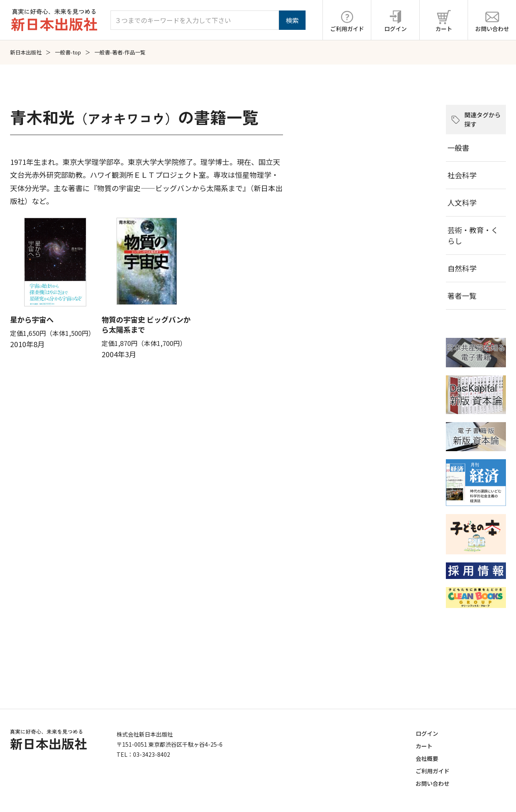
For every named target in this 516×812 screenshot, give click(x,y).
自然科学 (462, 268)
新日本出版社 (26, 52)
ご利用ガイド (433, 771)
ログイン (427, 733)
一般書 (458, 148)
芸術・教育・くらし (473, 235)
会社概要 (427, 758)
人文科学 (462, 202)
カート (424, 746)
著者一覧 (462, 296)
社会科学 (462, 175)
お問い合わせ (433, 783)
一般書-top (68, 52)
